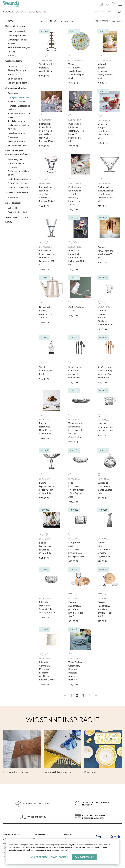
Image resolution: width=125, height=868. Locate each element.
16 (47, 21)
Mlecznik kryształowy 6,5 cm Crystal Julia (105, 427)
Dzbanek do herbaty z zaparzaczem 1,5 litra (45, 312)
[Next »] (96, 696)
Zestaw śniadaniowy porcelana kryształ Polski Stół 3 (76, 609)
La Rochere (45, 120)
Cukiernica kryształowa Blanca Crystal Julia (105, 488)
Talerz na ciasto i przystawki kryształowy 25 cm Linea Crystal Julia (76, 430)
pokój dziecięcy (13, 203)
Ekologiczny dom (16, 141)
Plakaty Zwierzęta (17, 70)
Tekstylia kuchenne (17, 121)
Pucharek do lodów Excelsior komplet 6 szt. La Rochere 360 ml (47, 257)
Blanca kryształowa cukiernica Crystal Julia (45, 548)
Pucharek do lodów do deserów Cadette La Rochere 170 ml (47, 194)
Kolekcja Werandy (17, 31)
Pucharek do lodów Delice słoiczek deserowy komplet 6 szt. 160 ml (75, 196)
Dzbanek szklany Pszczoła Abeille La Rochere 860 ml (105, 317)
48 (55, 21)
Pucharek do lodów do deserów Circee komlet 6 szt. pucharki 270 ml (76, 132)
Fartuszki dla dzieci (17, 212)
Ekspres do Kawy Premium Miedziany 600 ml (105, 252)
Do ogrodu (35, 12)
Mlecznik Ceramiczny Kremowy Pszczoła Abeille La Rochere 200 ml (47, 671)
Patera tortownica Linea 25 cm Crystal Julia (45, 428)
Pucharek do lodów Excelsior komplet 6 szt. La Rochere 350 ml (105, 194)
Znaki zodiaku (15, 79)
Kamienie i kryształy (18, 187)
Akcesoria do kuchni (16, 88)
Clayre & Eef (46, 60)
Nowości (8, 12)
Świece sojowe (15, 159)
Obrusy (12, 51)
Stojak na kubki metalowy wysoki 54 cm (47, 68)
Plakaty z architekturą (19, 83)
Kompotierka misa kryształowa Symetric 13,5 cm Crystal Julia (76, 549)
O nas (6, 839)
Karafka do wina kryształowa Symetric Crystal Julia (104, 549)
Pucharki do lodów (17, 145)
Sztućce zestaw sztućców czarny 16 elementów (76, 372)
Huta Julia (45, 419)
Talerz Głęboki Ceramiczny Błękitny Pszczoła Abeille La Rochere (75, 671)
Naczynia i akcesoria (18, 97)
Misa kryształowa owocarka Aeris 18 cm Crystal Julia (76, 490)
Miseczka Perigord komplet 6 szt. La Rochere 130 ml (105, 131)
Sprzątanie (13, 137)
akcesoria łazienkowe (17, 192)
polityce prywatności (60, 850)
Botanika (12, 66)
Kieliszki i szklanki (17, 101)
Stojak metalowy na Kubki (45, 370)
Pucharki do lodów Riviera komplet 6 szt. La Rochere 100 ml (76, 257)
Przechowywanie (16, 133)
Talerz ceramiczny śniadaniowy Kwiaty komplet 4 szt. (76, 71)
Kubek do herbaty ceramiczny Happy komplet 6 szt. (105, 71)
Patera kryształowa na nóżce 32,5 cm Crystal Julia (47, 488)
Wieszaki (12, 208)
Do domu (21, 12)
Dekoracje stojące (17, 35)
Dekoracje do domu (15, 26)
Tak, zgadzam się (84, 857)
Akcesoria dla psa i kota (17, 217)
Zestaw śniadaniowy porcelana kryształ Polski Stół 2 (105, 609)
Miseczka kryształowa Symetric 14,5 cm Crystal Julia (47, 607)
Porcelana (13, 93)
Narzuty (12, 55)
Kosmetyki (13, 197)
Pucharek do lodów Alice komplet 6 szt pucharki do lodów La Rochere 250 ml (47, 132)
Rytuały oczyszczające (19, 183)
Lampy (9, 222)
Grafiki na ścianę (14, 61)
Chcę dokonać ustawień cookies (49, 857)
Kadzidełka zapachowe (19, 179)
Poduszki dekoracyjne (19, 47)
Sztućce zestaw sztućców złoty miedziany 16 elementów (105, 372)
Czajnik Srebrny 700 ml (76, 309)
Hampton (13, 74)
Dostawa (38, 839)
